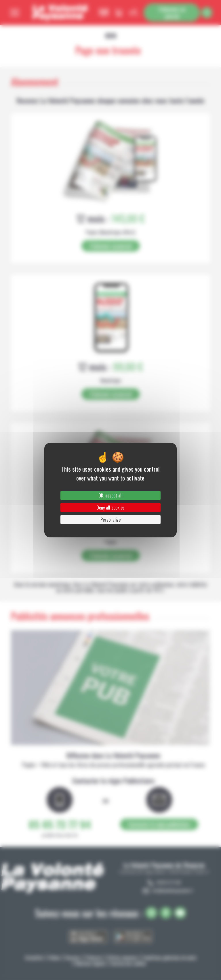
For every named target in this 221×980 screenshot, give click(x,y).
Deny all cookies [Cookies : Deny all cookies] (110, 508)
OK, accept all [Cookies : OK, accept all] (110, 495)
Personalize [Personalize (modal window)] (110, 520)
